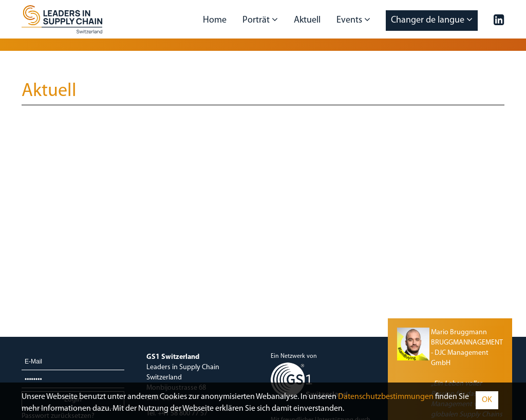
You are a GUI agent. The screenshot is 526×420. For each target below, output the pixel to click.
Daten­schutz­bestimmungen (386, 397)
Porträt (260, 20)
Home (215, 20)
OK (487, 400)
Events (353, 20)
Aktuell (307, 20)
